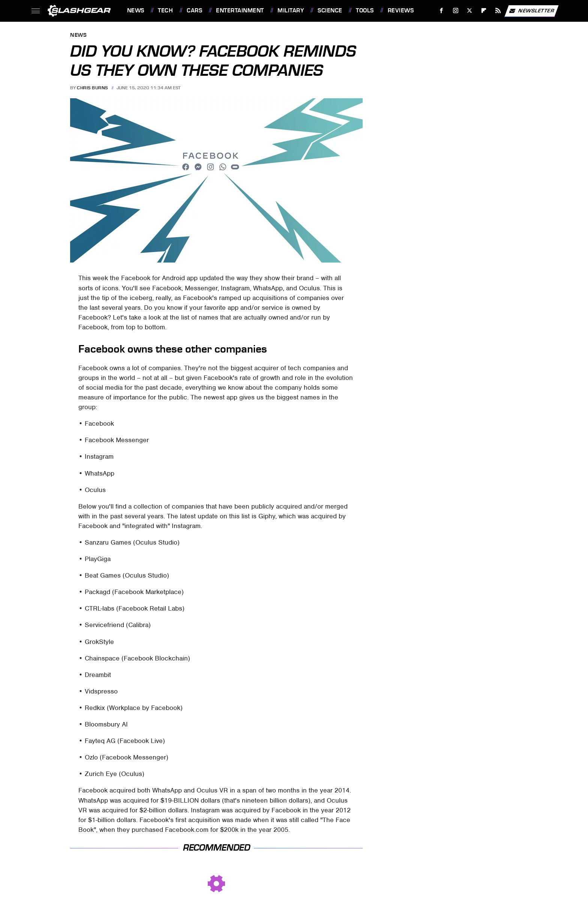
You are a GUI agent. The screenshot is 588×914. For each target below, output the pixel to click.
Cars (194, 11)
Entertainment (240, 11)
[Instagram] (455, 11)
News (136, 11)
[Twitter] (470, 11)
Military (291, 11)
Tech (165, 11)
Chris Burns (92, 88)
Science (330, 11)
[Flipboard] (484, 11)
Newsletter (531, 11)
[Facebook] (441, 11)
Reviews (401, 11)
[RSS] (498, 11)
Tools (365, 11)
